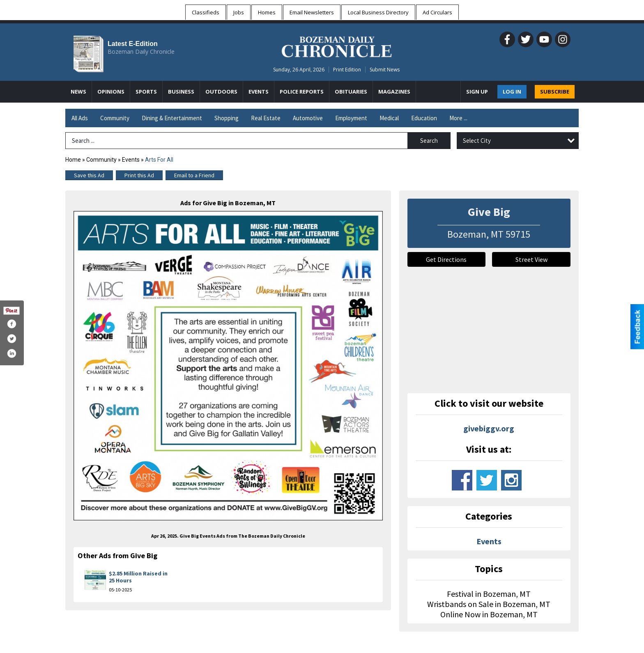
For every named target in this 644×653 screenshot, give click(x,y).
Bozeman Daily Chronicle (141, 52)
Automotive (308, 118)
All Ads (80, 118)
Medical (389, 118)
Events (131, 160)
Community (115, 118)
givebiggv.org (489, 428)
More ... (458, 118)
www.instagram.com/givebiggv (511, 480)
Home (73, 160)
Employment (351, 118)
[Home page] (337, 46)
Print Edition (347, 70)
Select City (477, 141)
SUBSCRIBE (555, 92)
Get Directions (446, 259)
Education (424, 118)
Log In (512, 92)
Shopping (227, 118)
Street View (531, 259)
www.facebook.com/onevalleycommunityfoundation (462, 480)
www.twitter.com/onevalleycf (487, 480)
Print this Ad (139, 175)
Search (429, 141)
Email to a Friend (194, 175)
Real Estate (266, 118)
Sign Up (477, 92)
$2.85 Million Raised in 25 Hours (138, 577)
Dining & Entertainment (172, 118)
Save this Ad (89, 175)
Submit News (385, 70)
